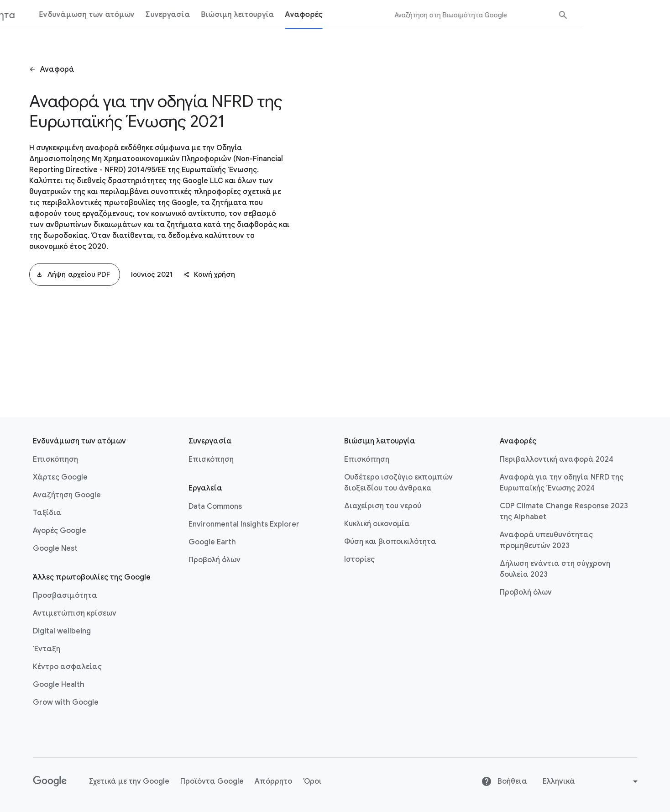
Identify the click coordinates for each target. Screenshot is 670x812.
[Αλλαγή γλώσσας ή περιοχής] (591, 781)
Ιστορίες (359, 559)
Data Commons (215, 506)
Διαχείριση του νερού (383, 506)
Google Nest (55, 548)
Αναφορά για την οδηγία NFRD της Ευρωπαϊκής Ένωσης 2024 (562, 483)
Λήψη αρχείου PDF (73, 274)
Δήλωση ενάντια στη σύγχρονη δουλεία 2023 (555, 569)
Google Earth (212, 542)
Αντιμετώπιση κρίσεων (75, 613)
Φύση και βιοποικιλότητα (390, 542)
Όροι (312, 781)
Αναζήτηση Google (67, 495)
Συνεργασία (255, 15)
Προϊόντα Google (212, 781)
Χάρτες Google (60, 477)
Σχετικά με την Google (129, 781)
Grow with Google (66, 702)
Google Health (59, 685)
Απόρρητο (273, 781)
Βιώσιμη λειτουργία (325, 15)
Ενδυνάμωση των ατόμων (174, 15)
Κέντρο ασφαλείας (67, 667)
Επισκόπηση (55, 459)
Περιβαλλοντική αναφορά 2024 (557, 459)
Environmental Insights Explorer (244, 524)
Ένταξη (47, 649)
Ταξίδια (47, 513)
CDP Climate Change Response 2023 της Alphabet (564, 511)
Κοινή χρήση (209, 274)
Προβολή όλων (215, 560)
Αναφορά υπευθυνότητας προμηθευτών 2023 (546, 540)
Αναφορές (391, 15)
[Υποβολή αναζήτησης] (650, 15)
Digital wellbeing (62, 631)
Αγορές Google (60, 531)
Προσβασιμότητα (65, 596)
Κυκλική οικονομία (377, 524)
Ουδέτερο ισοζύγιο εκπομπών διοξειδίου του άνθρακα (398, 483)
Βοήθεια (504, 781)
